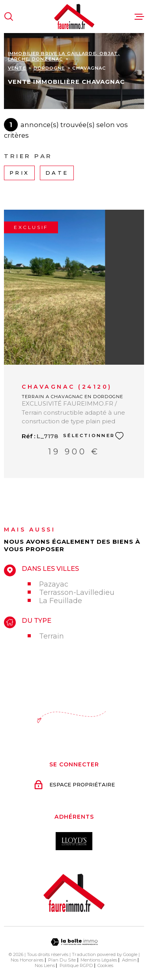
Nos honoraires (27, 960)
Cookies (105, 966)
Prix (19, 173)
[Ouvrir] (9, 17)
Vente (17, 68)
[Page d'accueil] (74, 17)
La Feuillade (61, 601)
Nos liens (45, 965)
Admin (129, 960)
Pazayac (54, 584)
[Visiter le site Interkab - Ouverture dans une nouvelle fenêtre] (74, 841)
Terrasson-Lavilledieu (77, 592)
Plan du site (62, 960)
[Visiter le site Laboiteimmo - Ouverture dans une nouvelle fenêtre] (74, 942)
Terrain (52, 636)
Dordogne (49, 68)
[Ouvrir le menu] (139, 17)
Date (57, 173)
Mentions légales (99, 960)
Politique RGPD (76, 965)
